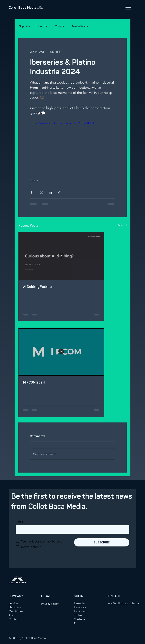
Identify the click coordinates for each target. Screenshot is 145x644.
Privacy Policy (50, 604)
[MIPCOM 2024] (61, 352)
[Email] (71, 529)
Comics (60, 26)
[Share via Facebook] (32, 192)
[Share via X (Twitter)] (41, 192)
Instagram (80, 611)
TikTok (78, 615)
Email (20, 522)
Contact (14, 619)
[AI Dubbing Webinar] (61, 256)
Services (14, 603)
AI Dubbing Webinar (38, 287)
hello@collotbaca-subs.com (124, 603)
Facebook (80, 607)
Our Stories (16, 611)
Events (42, 26)
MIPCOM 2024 (34, 382)
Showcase (15, 607)
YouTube (80, 619)
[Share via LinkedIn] (50, 192)
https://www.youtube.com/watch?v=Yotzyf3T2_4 (62, 123)
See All (122, 225)
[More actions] (113, 52)
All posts (24, 26)
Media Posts (80, 26)
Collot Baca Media (22, 8)
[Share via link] (60, 192)
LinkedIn (79, 603)
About (13, 615)
